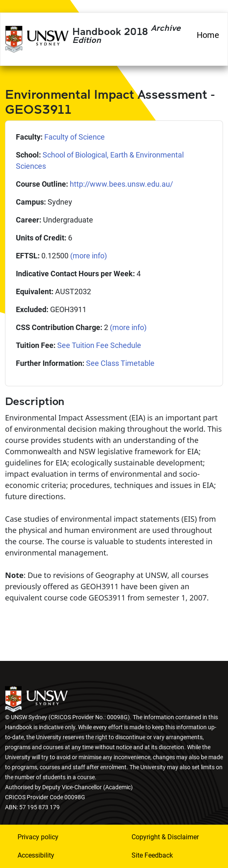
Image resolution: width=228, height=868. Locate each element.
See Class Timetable (120, 363)
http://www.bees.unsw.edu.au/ (121, 184)
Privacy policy (38, 837)
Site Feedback (152, 855)
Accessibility (36, 855)
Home (208, 35)
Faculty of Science (75, 137)
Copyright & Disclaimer (165, 837)
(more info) (89, 256)
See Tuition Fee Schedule (99, 345)
